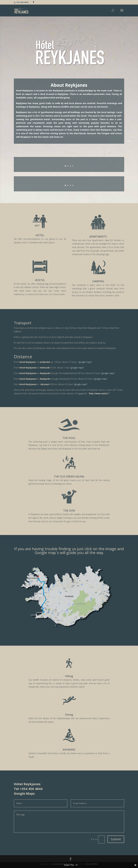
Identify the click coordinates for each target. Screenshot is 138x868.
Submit (116, 839)
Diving (69, 715)
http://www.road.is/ (99, 393)
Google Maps (24, 793)
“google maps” (85, 362)
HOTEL (40, 235)
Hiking (69, 676)
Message (69, 822)
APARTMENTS (98, 237)
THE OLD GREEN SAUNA (69, 476)
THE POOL (69, 438)
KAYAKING (69, 750)
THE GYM (69, 511)
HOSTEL (40, 280)
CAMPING (98, 281)
